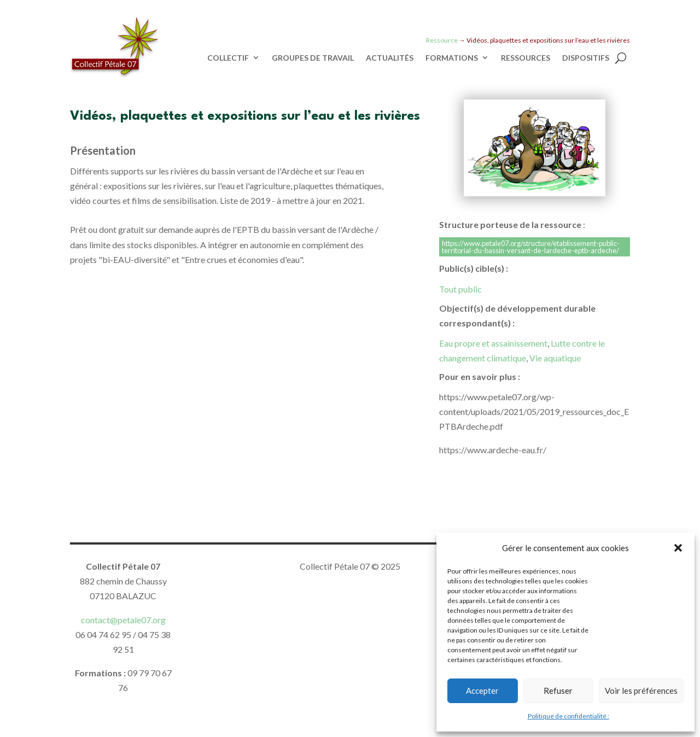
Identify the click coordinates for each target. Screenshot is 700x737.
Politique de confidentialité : (568, 716)
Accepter (482, 691)
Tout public (460, 289)
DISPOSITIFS (586, 58)
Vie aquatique (555, 358)
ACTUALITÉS (390, 58)
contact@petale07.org (123, 620)
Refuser (558, 691)
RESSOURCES (526, 58)
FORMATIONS (452, 58)
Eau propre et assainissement (493, 343)
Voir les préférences (641, 691)
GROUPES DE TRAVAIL (313, 58)
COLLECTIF (228, 58)
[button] (678, 548)
